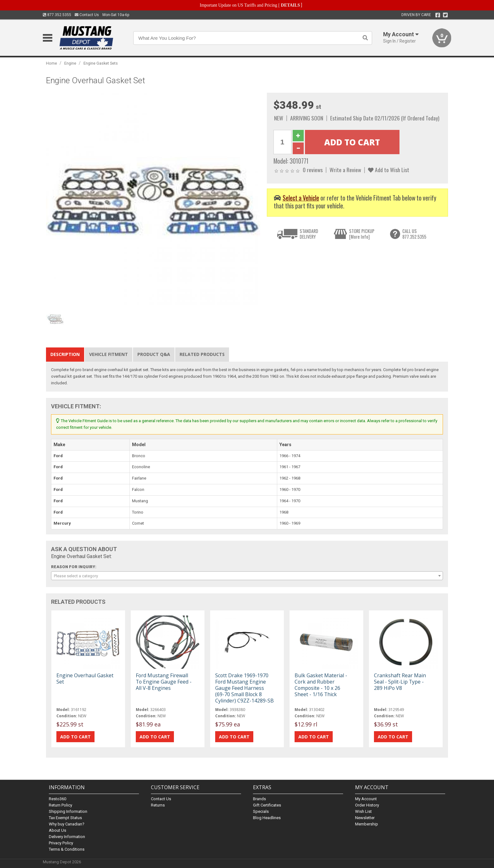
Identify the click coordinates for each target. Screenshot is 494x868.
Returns (158, 805)
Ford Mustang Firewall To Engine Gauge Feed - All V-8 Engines (164, 682)
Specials (261, 811)
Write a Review (345, 170)
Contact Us (87, 15)
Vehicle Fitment (109, 354)
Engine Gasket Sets (101, 63)
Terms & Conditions (67, 849)
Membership (367, 824)
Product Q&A (154, 354)
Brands (259, 799)
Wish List (363, 811)
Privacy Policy (61, 843)
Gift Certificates (267, 805)
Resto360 (57, 799)
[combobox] (247, 576)
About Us (57, 830)
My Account (366, 799)
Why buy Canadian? (67, 824)
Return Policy (60, 805)
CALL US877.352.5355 (414, 234)
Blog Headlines (267, 818)
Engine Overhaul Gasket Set (85, 679)
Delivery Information (67, 837)
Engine (70, 63)
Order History (367, 805)
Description (65, 354)
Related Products (202, 354)
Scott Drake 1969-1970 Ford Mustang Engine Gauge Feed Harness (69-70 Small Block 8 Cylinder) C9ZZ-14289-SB (244, 688)
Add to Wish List (389, 170)
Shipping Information (68, 811)
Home (52, 63)
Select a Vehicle (301, 198)
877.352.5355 (57, 15)
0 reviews (313, 170)
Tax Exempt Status (65, 818)
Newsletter (365, 818)
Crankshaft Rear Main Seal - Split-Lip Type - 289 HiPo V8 (400, 682)
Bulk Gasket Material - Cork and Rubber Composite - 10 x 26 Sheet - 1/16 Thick (321, 685)
